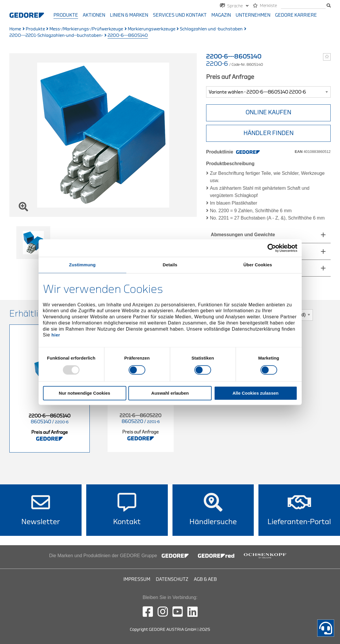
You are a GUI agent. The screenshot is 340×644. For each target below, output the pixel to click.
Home (15, 29)
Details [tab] (170, 265)
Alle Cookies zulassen (256, 393)
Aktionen (94, 15)
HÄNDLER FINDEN (269, 133)
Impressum (137, 579)
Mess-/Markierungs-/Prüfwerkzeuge (86, 29)
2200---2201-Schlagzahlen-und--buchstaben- (56, 36)
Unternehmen (253, 15)
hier (56, 335)
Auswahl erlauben (170, 393)
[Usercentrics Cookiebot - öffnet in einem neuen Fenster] (272, 248)
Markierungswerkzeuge (152, 29)
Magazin (221, 15)
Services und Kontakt (180, 15)
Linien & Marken (129, 15)
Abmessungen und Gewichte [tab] (243, 235)
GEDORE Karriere (296, 15)
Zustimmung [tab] (82, 265)
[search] (303, 6)
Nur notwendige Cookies (84, 393)
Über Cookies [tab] (258, 265)
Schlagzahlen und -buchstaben (211, 29)
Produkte (66, 15)
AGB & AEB (205, 579)
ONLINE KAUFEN (268, 112)
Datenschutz (172, 579)
